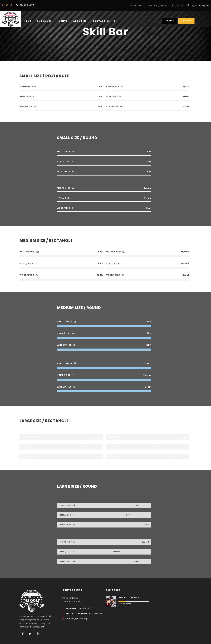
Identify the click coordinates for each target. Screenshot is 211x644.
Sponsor (186, 21)
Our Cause (44, 21)
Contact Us (178, 5)
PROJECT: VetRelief (129, 598)
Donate (170, 21)
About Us (80, 21)
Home (27, 21)
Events (63, 21)
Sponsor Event (136, 5)
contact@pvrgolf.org (77, 619)
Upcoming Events (158, 5)
